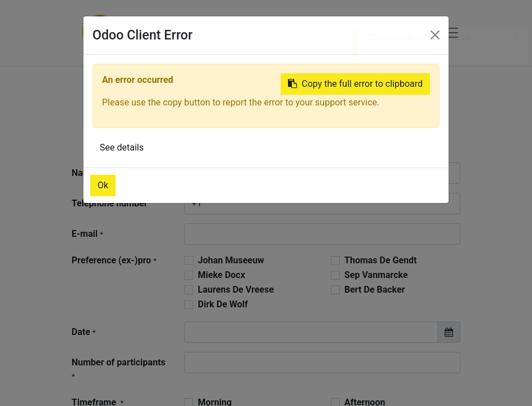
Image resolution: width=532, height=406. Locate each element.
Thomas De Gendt (380, 260)
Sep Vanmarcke (376, 275)
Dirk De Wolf (223, 304)
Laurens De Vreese (236, 290)
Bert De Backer (375, 290)
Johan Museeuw (231, 260)
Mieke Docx (221, 275)
